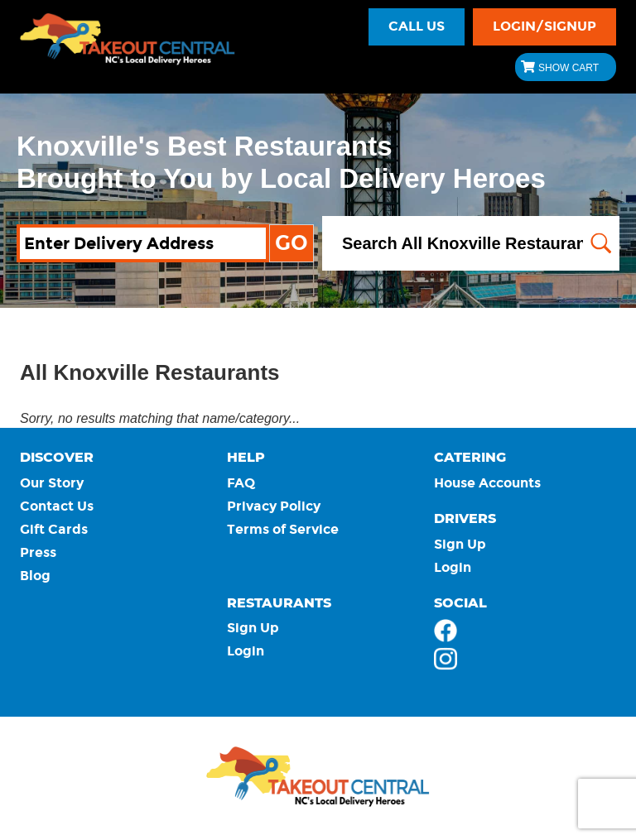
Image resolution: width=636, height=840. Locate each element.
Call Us (417, 26)
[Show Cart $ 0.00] (566, 67)
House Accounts (487, 483)
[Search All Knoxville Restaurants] (471, 244)
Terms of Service (283, 529)
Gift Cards (54, 529)
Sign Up (460, 544)
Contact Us (57, 506)
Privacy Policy (274, 506)
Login (453, 567)
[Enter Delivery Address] (143, 244)
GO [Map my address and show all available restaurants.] (291, 243)
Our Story (52, 483)
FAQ (241, 483)
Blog (35, 576)
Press (38, 552)
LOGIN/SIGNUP (544, 26)
